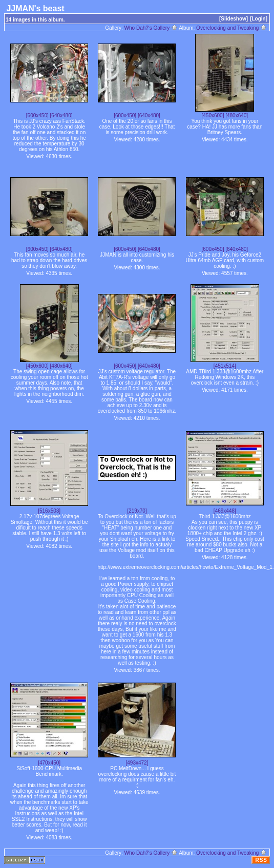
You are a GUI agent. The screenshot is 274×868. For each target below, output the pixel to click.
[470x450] (49, 763)
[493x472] (137, 763)
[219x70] (137, 511)
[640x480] (61, 115)
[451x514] (225, 366)
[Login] (259, 19)
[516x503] (49, 511)
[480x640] (237, 115)
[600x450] (37, 115)
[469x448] (225, 511)
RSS (261, 860)
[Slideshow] (234, 19)
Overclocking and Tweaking (231, 28)
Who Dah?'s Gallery (151, 28)
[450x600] (213, 115)
